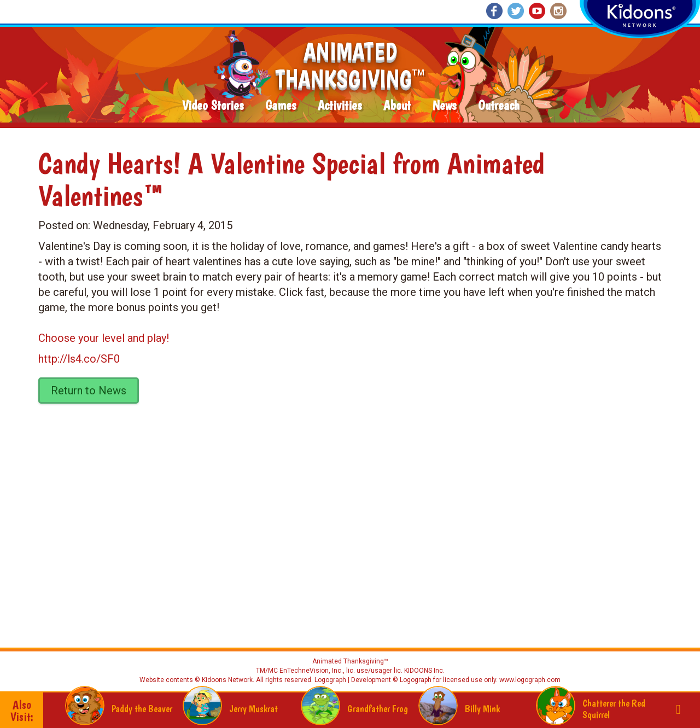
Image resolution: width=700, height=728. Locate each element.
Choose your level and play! (104, 338)
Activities (340, 106)
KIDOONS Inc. (424, 671)
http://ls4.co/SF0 (79, 359)
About (397, 106)
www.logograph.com (529, 680)
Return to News (89, 391)
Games (281, 106)
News (444, 106)
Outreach (499, 106)
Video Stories (213, 106)
